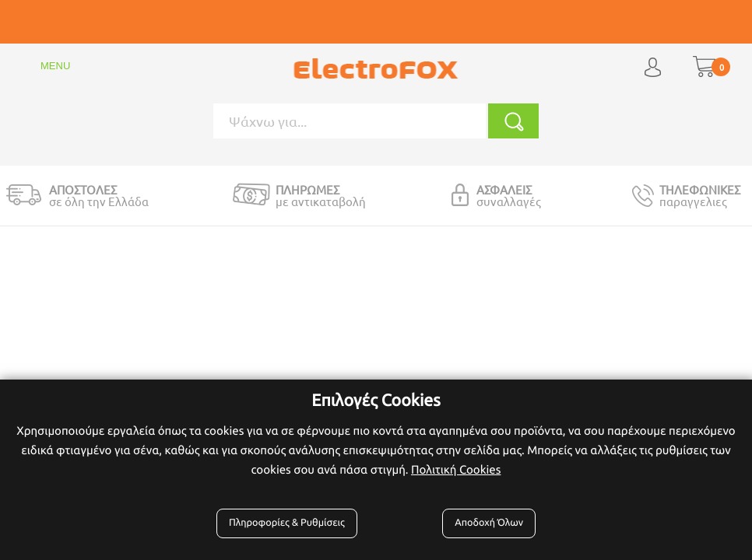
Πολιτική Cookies (456, 469)
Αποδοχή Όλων (489, 523)
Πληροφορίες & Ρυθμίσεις (287, 523)
